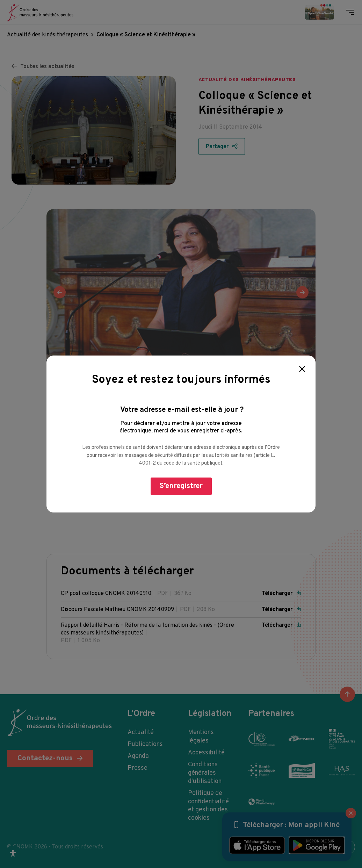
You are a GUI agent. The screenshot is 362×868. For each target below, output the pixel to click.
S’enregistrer (181, 486)
